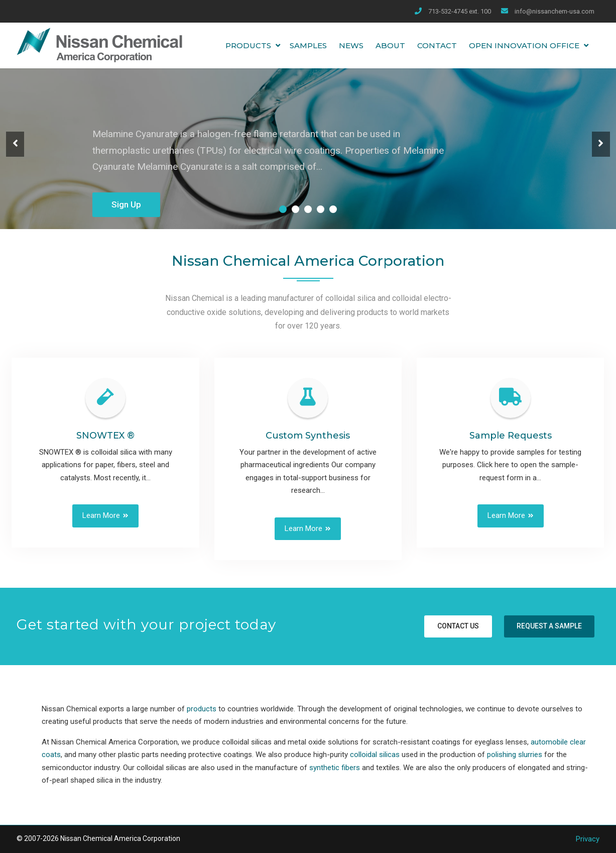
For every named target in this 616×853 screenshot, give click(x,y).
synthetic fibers (335, 768)
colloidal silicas (375, 755)
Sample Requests (511, 436)
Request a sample (549, 626)
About (390, 45)
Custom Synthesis (308, 436)
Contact (437, 45)
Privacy (588, 839)
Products (248, 45)
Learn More (101, 515)
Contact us (458, 626)
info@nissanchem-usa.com (555, 11)
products (202, 709)
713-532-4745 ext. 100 (460, 11)
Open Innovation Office (524, 45)
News (351, 45)
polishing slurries (515, 755)
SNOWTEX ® (105, 436)
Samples (308, 45)
